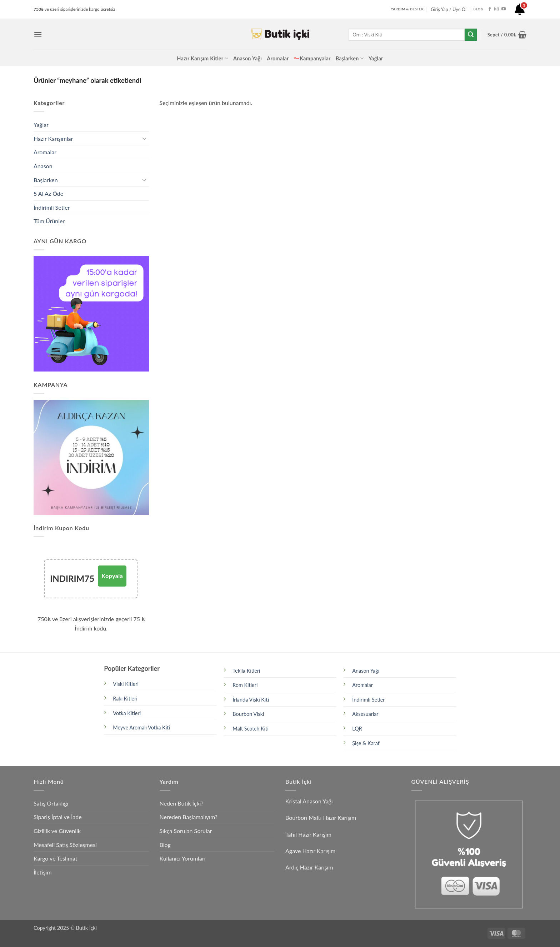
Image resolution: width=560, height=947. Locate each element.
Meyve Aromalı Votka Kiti (141, 727)
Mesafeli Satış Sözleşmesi (65, 845)
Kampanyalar (312, 58)
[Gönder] (471, 35)
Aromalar (278, 58)
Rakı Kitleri (125, 699)
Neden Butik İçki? (182, 803)
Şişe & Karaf (366, 743)
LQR (357, 729)
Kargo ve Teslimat (55, 858)
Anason (43, 166)
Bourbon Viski (248, 714)
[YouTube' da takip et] (504, 9)
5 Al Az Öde (48, 193)
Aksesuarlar (365, 714)
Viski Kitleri (126, 684)
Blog (165, 845)
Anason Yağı (247, 58)
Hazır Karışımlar (53, 138)
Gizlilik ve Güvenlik (57, 831)
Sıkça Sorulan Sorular (186, 831)
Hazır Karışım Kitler (202, 58)
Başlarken (350, 58)
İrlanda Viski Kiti (251, 700)
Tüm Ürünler (49, 221)
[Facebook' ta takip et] (490, 9)
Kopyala (112, 576)
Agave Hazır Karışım (310, 851)
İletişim (42, 872)
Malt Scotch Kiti (251, 729)
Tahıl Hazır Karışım (308, 834)
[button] (38, 34)
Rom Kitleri (245, 685)
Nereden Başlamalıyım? (189, 817)
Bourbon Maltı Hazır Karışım (321, 818)
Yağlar (376, 58)
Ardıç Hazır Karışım (309, 867)
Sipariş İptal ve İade (58, 817)
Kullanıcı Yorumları (183, 858)
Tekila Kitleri (246, 671)
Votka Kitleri (127, 713)
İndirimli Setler (52, 207)
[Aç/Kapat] (145, 138)
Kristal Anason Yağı (309, 801)
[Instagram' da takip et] (496, 9)
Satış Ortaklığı (51, 803)
